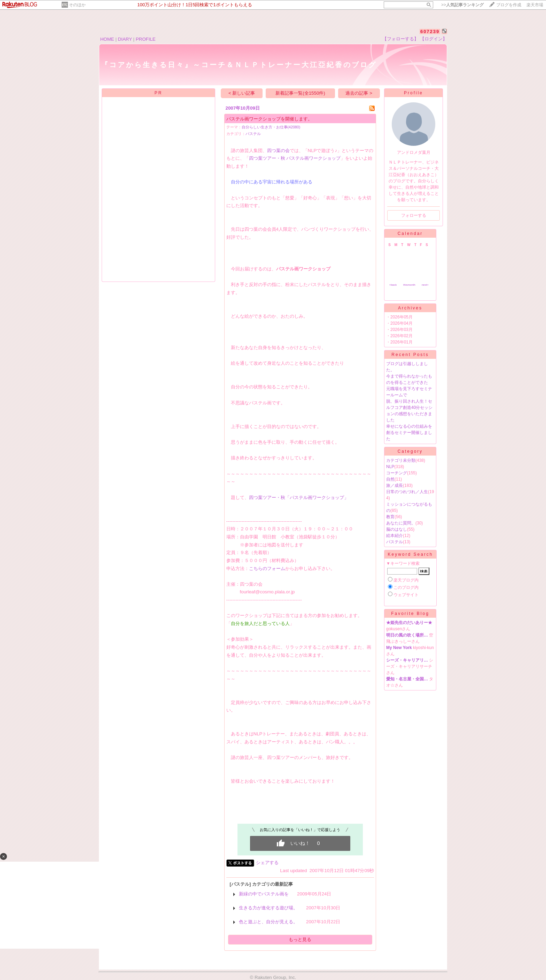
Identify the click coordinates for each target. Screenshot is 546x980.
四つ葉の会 (278, 151)
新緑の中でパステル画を (264, 894)
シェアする (267, 863)
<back (393, 285)
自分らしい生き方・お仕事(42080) (271, 127)
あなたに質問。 (401, 523)
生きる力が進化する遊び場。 (268, 908)
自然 (390, 479)
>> (462, 5)
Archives (410, 308)
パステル (253, 134)
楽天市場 (535, 5)
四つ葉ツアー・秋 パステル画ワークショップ (295, 158)
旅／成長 (395, 485)
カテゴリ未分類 (401, 460)
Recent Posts (410, 355)
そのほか (77, 5)
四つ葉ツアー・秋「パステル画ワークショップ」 (299, 497)
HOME (107, 39)
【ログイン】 (434, 39)
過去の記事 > (359, 93)
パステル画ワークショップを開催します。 (269, 119)
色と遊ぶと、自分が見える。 (268, 922)
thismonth (409, 285)
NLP (390, 467)
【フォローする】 (400, 39)
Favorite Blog (410, 614)
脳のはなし (397, 529)
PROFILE (146, 39)
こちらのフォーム (267, 568)
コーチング (397, 473)
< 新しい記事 (242, 93)
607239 (430, 31)
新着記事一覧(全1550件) (300, 93)
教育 (390, 517)
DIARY (125, 39)
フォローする (414, 215)
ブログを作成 (509, 5)
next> (425, 285)
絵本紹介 (395, 536)
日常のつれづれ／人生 (407, 492)
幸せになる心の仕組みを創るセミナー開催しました (409, 433)
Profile (414, 93)
